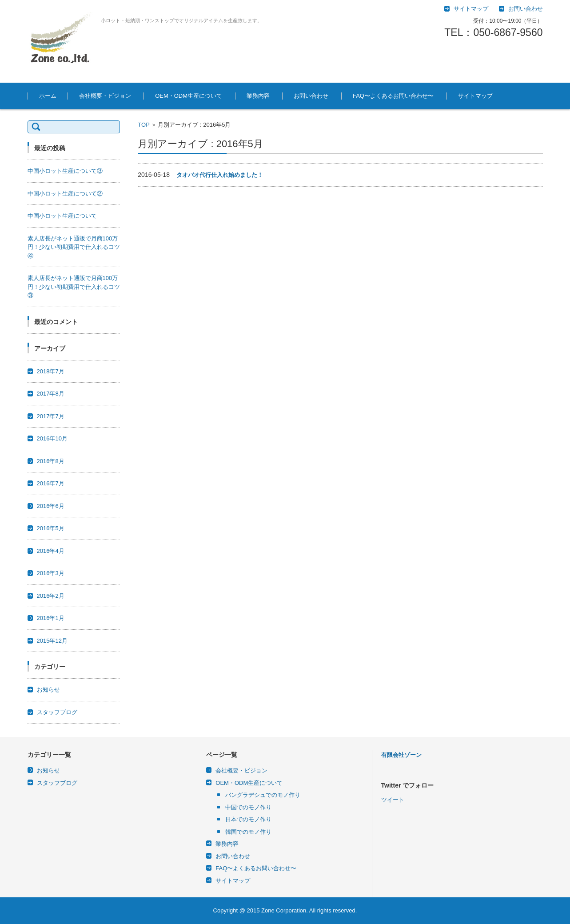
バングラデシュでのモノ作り (263, 795)
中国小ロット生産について (62, 216)
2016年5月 (51, 528)
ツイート (393, 853)
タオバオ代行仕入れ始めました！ (220, 175)
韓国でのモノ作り (248, 832)
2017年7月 (51, 416)
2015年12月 (52, 641)
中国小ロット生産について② (65, 194)
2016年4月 (51, 551)
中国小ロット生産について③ (65, 171)
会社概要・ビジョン (105, 96)
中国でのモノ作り (248, 807)
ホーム (48, 96)
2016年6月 (51, 506)
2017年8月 (51, 394)
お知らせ (48, 690)
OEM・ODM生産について (189, 96)
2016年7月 (51, 483)
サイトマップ (475, 96)
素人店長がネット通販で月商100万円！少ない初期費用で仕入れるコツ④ (74, 247)
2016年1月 (51, 618)
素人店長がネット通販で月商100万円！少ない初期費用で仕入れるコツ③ (74, 287)
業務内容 (258, 96)
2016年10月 (52, 438)
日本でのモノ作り (248, 819)
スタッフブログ (57, 712)
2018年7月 (51, 371)
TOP (144, 125)
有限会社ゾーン (401, 755)
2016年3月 (51, 573)
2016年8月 (51, 461)
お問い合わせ (311, 96)
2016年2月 (51, 596)
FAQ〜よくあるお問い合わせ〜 (393, 96)
